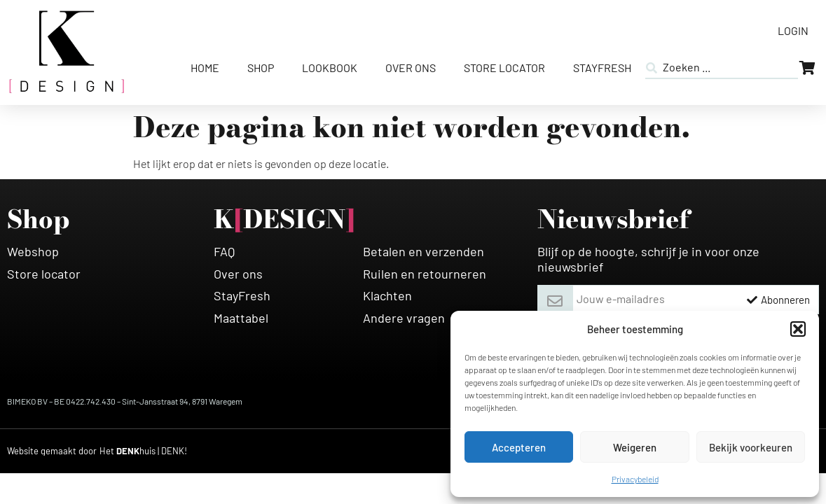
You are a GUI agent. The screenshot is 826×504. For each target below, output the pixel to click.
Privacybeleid (635, 479)
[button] (798, 329)
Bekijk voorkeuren (751, 447)
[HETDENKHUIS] (143, 451)
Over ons (411, 68)
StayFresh (602, 68)
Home (205, 68)
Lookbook (330, 68)
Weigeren (635, 447)
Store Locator (504, 68)
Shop (261, 68)
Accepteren (519, 447)
